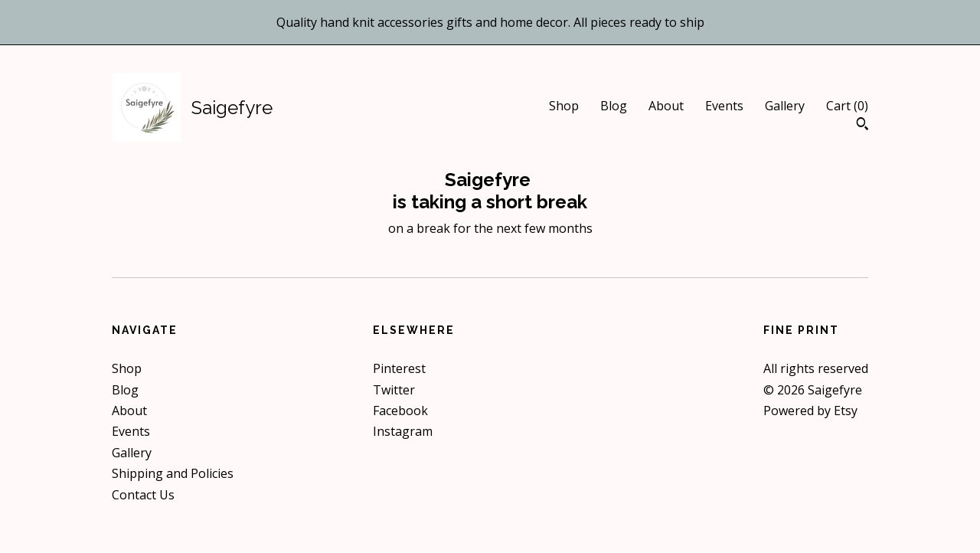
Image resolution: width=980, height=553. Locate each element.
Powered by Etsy (810, 411)
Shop (564, 106)
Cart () (847, 106)
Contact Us (143, 495)
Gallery (785, 106)
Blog (614, 106)
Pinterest (399, 368)
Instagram (403, 431)
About (666, 106)
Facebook (400, 411)
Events (724, 106)
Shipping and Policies (173, 473)
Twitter (394, 390)
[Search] (862, 126)
